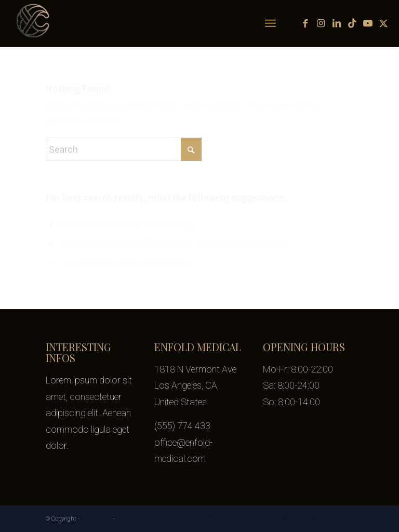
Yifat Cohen (96, 519)
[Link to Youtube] (368, 23)
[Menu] (270, 23)
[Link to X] (383, 23)
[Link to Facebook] (305, 23)
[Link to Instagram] (321, 23)
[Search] (124, 149)
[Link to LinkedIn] (337, 23)
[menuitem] (270, 23)
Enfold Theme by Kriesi (145, 519)
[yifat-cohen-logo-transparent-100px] (34, 23)
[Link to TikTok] (352, 23)
